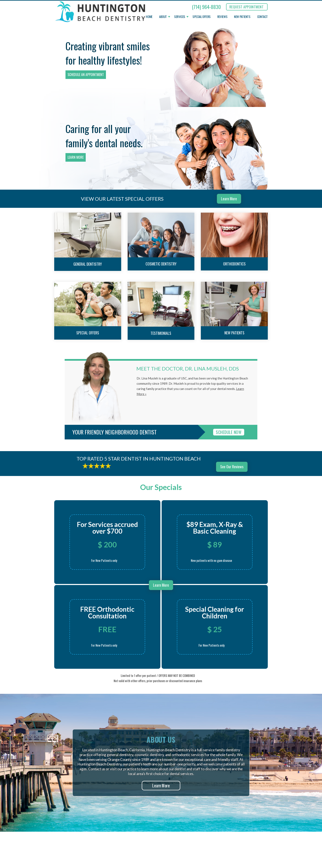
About (163, 17)
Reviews (222, 17)
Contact (262, 17)
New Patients (242, 17)
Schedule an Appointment (86, 75)
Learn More (76, 157)
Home (149, 17)
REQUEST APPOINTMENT (247, 7)
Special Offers (202, 17)
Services (180, 17)
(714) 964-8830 (206, 7)
